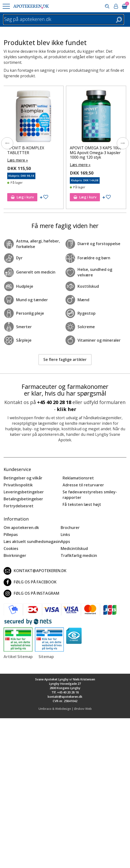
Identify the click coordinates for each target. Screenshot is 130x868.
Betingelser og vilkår (23, 478)
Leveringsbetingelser (24, 492)
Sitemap (46, 657)
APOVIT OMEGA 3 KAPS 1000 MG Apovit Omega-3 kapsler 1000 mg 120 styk (96, 152)
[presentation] (7, 143)
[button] (6, 6)
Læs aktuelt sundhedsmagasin (32, 542)
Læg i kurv (22, 197)
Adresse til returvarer (83, 485)
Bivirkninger (15, 555)
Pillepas (11, 535)
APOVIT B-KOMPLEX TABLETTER (26, 150)
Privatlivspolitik (18, 485)
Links (65, 535)
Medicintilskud (74, 548)
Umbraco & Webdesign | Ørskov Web (65, 709)
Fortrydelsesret (19, 506)
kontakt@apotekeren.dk (35, 571)
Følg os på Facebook (30, 582)
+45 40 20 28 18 (54, 402)
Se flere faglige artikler (65, 359)
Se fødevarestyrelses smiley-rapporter (90, 495)
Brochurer (70, 528)
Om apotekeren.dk (21, 528)
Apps (65, 542)
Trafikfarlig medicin (79, 555)
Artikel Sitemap (18, 657)
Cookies (11, 548)
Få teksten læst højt (82, 504)
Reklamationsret (78, 478)
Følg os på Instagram (31, 594)
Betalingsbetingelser (23, 499)
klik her (67, 409)
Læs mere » (18, 160)
